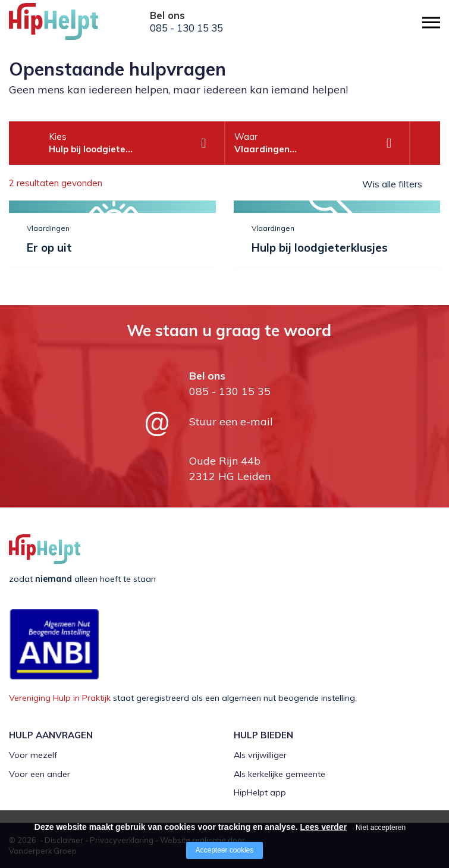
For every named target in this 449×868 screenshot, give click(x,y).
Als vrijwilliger (260, 755)
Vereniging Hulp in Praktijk (60, 698)
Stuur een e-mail (231, 422)
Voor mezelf (33, 755)
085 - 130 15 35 (186, 28)
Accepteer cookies (224, 850)
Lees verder (323, 827)
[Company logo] (68, 27)
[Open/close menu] (431, 22)
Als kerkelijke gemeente (280, 774)
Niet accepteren (381, 828)
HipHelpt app (260, 792)
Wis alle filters (392, 184)
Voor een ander (40, 774)
